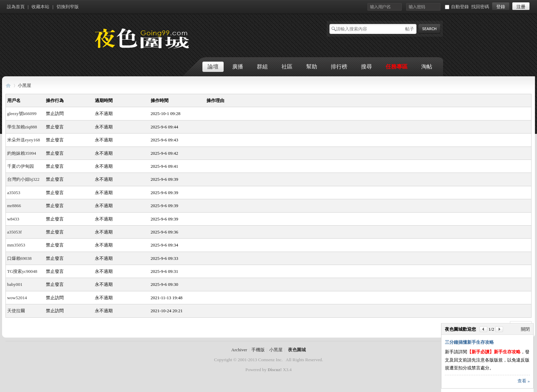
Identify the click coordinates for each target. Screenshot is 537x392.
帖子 (410, 29)
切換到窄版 (68, 7)
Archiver (239, 350)
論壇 (213, 67)
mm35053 (16, 245)
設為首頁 (16, 7)
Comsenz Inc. (270, 360)
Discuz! (274, 370)
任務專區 (397, 67)
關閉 (525, 329)
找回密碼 (480, 7)
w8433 (13, 219)
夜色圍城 (8, 85)
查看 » (524, 381)
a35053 (14, 193)
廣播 (238, 67)
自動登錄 (457, 7)
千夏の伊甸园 (21, 166)
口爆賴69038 (20, 258)
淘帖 (427, 67)
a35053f (15, 232)
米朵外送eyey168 (24, 140)
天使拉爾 (16, 311)
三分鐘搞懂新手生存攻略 (469, 342)
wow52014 (17, 298)
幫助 (312, 67)
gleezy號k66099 (22, 113)
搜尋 (366, 67)
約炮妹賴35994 (22, 153)
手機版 (258, 350)
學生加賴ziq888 (22, 127)
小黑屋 (24, 85)
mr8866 (14, 206)
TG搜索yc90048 (22, 271)
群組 (262, 67)
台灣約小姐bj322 (23, 179)
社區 (287, 67)
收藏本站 (40, 7)
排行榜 (339, 67)
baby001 (15, 284)
